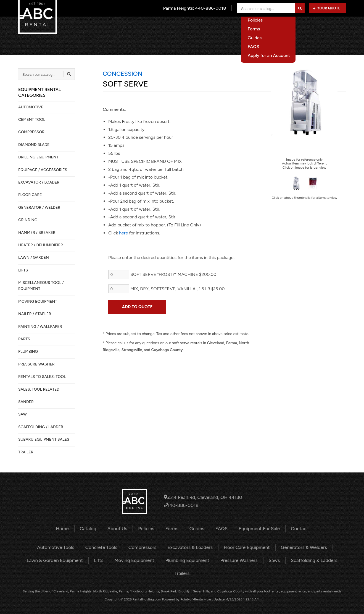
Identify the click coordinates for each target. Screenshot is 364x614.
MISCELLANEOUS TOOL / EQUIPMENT (41, 286)
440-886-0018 (182, 505)
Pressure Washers (236, 559)
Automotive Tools (61, 547)
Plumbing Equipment (187, 559)
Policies (148, 528)
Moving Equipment (136, 559)
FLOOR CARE (30, 195)
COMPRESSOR (31, 132)
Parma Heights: (195, 8)
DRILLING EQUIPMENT (38, 157)
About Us (223, 26)
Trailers (182, 572)
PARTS (24, 339)
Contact (338, 26)
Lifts (102, 559)
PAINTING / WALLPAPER (40, 327)
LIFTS (23, 270)
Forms (172, 528)
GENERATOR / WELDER (39, 207)
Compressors (144, 547)
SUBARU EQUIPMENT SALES (44, 439)
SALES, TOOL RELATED (39, 389)
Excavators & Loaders (190, 547)
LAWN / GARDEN (34, 258)
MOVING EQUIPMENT (38, 301)
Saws (270, 559)
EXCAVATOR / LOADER (39, 182)
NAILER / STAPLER (35, 314)
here (123, 233)
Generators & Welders (298, 547)
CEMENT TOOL (32, 120)
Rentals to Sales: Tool (42, 377)
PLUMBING (28, 352)
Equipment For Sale (299, 26)
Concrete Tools (105, 547)
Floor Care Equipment (244, 547)
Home (170, 26)
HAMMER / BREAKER (37, 233)
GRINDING (28, 220)
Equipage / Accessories (43, 170)
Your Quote (327, 8)
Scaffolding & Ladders (308, 559)
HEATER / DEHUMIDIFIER (41, 245)
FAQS (220, 528)
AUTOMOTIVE (31, 107)
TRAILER (26, 452)
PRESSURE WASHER (36, 364)
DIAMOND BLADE (34, 145)
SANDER (26, 402)
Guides (197, 528)
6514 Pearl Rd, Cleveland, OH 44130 (203, 497)
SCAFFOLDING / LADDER (41, 427)
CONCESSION (122, 74)
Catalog (195, 26)
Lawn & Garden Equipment (60, 559)
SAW (23, 414)
